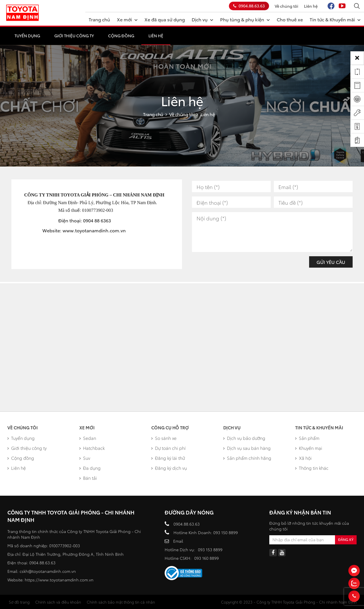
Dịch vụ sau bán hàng (247, 448)
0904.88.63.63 (249, 6)
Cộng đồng (121, 36)
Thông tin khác (312, 468)
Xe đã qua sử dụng (165, 19)
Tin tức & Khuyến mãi (335, 19)
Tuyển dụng (27, 36)
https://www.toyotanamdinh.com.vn (59, 580)
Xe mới (127, 19)
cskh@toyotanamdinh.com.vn (48, 571)
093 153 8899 (210, 549)
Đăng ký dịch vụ (169, 468)
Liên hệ (311, 6)
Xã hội (303, 458)
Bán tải (88, 478)
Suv (85, 458)
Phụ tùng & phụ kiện (245, 19)
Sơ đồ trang (19, 602)
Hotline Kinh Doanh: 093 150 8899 (206, 532)
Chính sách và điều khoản (58, 602)
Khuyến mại (309, 448)
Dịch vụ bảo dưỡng (244, 438)
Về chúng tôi (287, 6)
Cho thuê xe (290, 19)
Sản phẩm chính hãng (247, 458)
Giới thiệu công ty (74, 36)
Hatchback (92, 448)
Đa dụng (90, 468)
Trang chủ (99, 19)
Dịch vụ (202, 19)
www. (69, 230)
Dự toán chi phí (168, 448)
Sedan (88, 438)
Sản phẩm (307, 438)
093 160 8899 (206, 558)
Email (178, 541)
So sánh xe (164, 438)
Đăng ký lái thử (168, 458)
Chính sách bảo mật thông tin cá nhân (121, 602)
